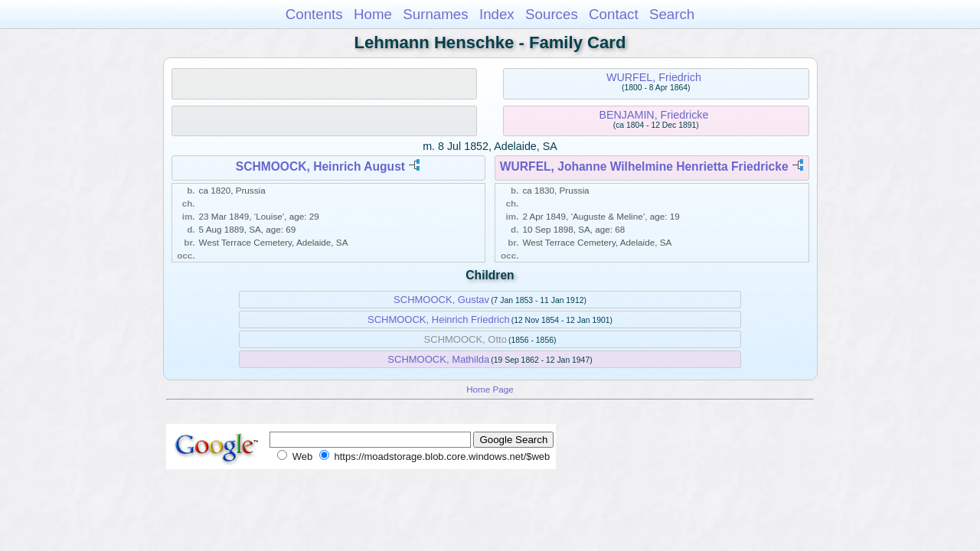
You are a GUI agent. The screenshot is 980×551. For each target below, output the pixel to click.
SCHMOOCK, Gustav (441, 300)
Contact (614, 14)
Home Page (490, 389)
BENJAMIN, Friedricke (653, 115)
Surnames (435, 14)
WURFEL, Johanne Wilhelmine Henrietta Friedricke (644, 166)
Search (672, 14)
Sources (552, 14)
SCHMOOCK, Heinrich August (320, 166)
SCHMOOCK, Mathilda (438, 359)
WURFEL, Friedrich (654, 77)
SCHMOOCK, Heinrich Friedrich (439, 320)
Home (373, 14)
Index (497, 14)
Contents (314, 14)
